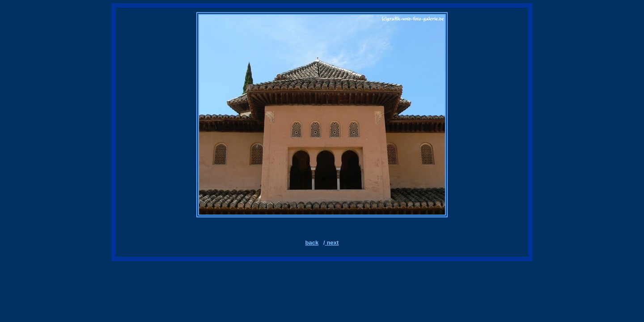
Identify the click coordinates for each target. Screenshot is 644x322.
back (312, 243)
